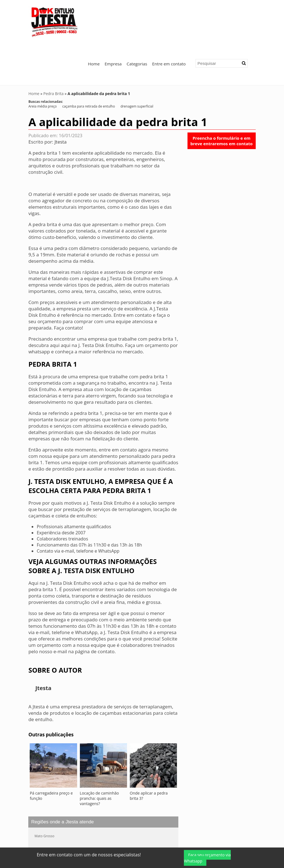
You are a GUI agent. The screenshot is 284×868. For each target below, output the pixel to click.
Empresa (113, 21)
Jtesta (61, 99)
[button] (244, 21)
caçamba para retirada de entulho (88, 64)
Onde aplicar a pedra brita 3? (149, 753)
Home (94, 21)
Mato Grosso (44, 794)
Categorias (137, 21)
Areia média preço (42, 64)
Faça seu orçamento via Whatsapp (207, 858)
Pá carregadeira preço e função (51, 753)
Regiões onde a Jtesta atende (62, 779)
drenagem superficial (137, 64)
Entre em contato (169, 21)
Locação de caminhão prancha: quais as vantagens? (99, 756)
